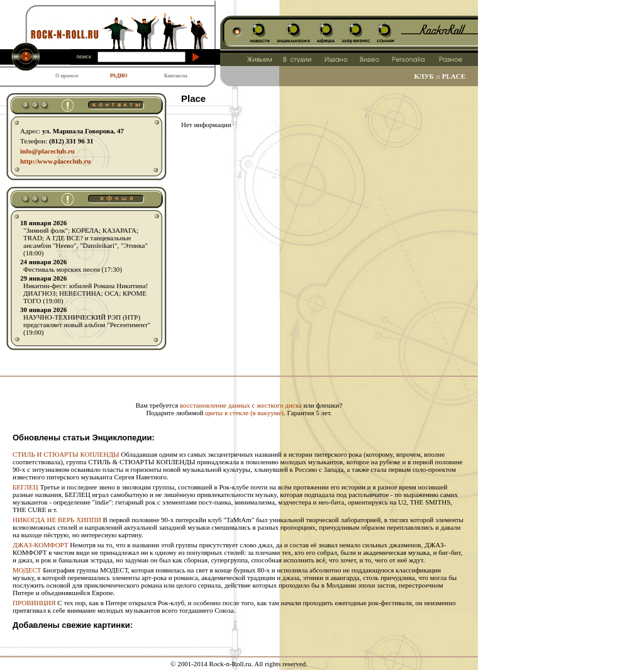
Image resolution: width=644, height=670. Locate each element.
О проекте (67, 76)
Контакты (176, 76)
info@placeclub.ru (47, 151)
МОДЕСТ (27, 570)
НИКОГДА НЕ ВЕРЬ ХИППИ (57, 520)
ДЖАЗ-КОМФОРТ (41, 545)
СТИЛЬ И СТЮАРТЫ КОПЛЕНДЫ (66, 454)
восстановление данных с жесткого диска (241, 405)
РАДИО (119, 76)
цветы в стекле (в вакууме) (244, 413)
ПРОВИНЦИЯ (34, 603)
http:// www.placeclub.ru (55, 161)
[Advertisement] (239, 382)
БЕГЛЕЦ (25, 487)
